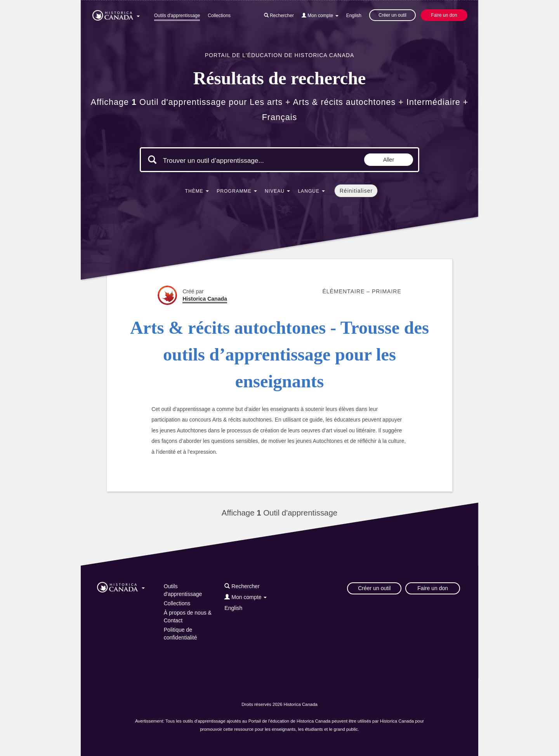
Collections (219, 16)
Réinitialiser (356, 191)
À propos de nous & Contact (188, 617)
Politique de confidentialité (181, 634)
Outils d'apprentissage (177, 16)
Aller (389, 160)
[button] (116, 14)
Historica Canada (205, 299)
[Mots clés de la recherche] (228, 160)
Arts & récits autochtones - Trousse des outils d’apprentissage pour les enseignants (279, 355)
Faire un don (444, 15)
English (354, 16)
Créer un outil (392, 15)
